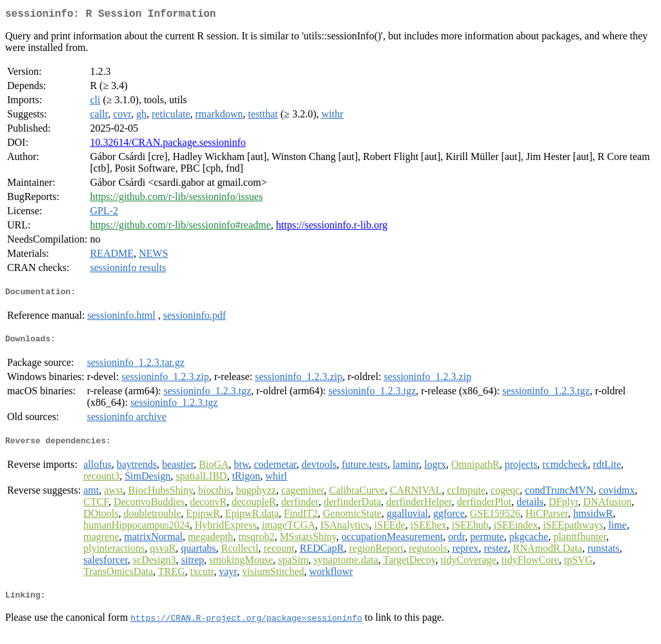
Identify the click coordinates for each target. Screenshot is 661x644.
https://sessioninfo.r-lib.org (332, 227)
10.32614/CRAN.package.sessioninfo (168, 145)
